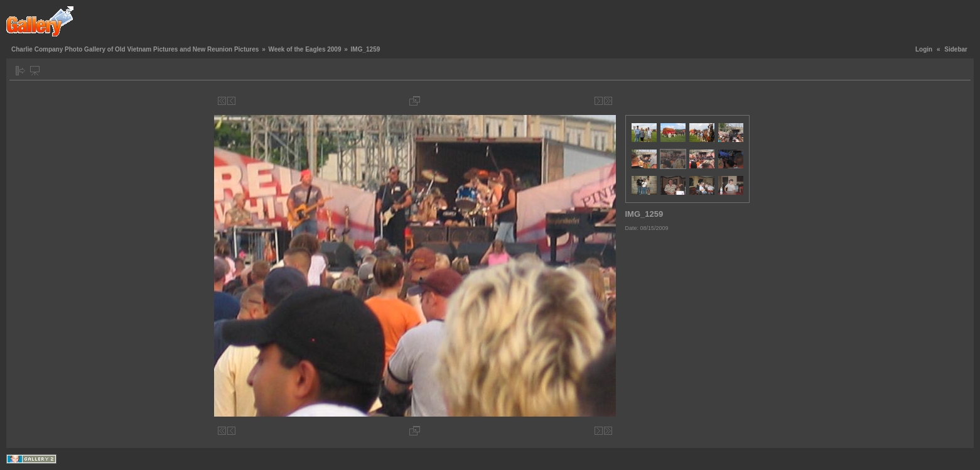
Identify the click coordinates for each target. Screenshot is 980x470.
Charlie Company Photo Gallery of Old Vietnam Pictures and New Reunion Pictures (135, 49)
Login (924, 49)
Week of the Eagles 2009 (304, 49)
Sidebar (956, 49)
